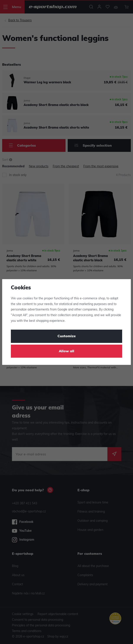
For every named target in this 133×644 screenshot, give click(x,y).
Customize (67, 336)
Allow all (66, 351)
